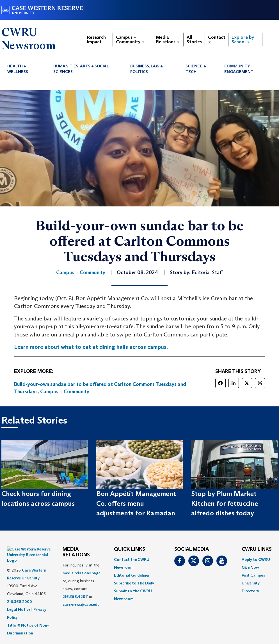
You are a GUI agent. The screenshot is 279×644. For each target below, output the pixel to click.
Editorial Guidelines (132, 575)
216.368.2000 (20, 588)
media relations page (82, 573)
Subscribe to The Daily (134, 583)
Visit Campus (253, 575)
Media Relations (168, 39)
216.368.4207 (75, 597)
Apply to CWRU (256, 559)
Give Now (250, 567)
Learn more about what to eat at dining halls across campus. (91, 347)
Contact (217, 39)
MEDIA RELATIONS (76, 552)
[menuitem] (24, 69)
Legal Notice (19, 595)
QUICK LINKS (130, 549)
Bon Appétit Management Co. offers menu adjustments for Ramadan (136, 503)
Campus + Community (130, 39)
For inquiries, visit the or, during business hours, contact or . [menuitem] (82, 585)
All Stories (194, 39)
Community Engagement (239, 69)
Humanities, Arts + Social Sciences (81, 69)
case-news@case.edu (81, 604)
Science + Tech (196, 69)
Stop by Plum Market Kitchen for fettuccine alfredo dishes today (225, 503)
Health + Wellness (18, 69)
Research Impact (96, 39)
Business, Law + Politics (147, 69)
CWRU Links (257, 549)
